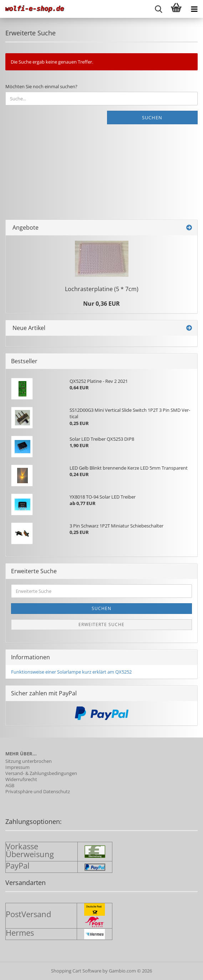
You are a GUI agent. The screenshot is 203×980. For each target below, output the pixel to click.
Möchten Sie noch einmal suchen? (41, 86)
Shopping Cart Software (76, 971)
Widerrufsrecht (21, 779)
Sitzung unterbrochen (29, 761)
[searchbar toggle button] (158, 9)
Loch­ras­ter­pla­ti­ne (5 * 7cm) (102, 289)
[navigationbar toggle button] (194, 9)
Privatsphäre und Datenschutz (38, 792)
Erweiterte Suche (101, 624)
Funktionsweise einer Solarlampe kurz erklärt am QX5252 (71, 672)
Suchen (152, 117)
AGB (10, 786)
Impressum (17, 767)
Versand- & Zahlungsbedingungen (41, 773)
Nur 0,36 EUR (101, 304)
